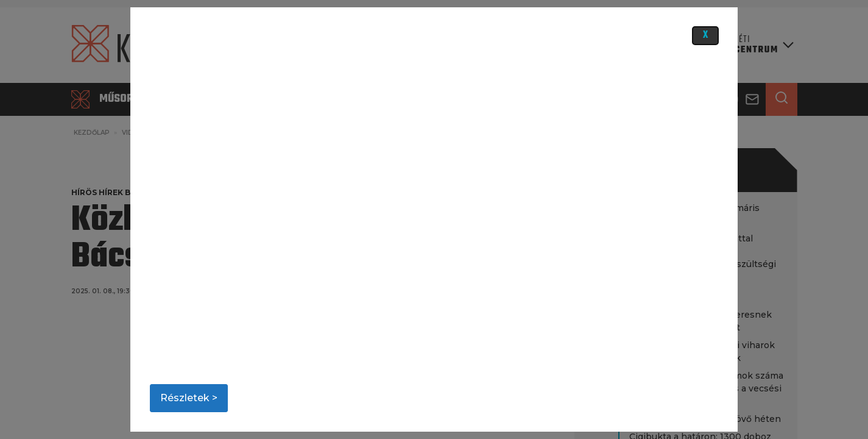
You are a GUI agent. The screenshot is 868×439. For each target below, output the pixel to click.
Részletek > (189, 398)
